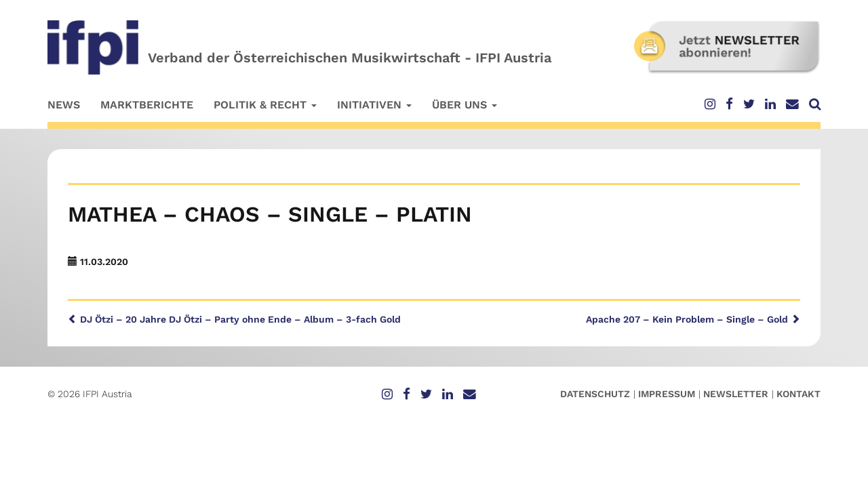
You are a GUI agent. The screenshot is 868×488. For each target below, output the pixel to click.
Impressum (667, 394)
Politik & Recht (265, 105)
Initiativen (374, 105)
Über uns (465, 105)
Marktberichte (147, 105)
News (64, 105)
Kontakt (798, 394)
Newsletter (736, 394)
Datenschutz (595, 394)
